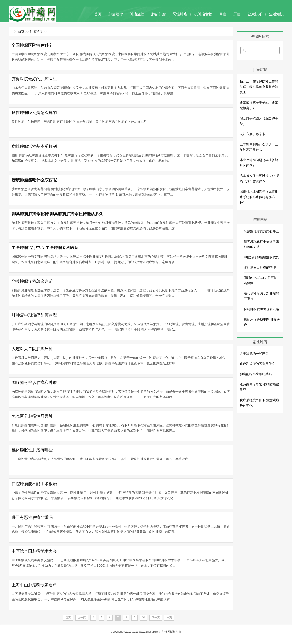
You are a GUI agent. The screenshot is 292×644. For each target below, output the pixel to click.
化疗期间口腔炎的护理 (260, 267)
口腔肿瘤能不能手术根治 (34, 484)
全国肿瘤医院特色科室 (32, 45)
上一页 (82, 618)
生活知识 (276, 14)
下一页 (156, 618)
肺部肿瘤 (159, 14)
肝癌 (237, 14)
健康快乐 (255, 14)
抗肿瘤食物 (203, 14)
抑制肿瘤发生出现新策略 (261, 309)
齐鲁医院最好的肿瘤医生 (34, 79)
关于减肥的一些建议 (254, 354)
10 (143, 618)
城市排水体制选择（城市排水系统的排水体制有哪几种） (259, 197)
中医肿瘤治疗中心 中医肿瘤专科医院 (45, 248)
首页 (98, 14)
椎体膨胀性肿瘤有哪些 (32, 450)
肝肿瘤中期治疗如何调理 (34, 315)
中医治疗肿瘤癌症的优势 (261, 257)
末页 (169, 618)
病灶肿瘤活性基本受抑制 (34, 146)
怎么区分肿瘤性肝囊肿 (32, 416)
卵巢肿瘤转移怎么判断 (32, 281)
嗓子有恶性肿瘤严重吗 (32, 517)
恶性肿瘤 (180, 14)
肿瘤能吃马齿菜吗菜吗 (256, 374)
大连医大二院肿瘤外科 (32, 349)
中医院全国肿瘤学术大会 (34, 551)
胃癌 (223, 14)
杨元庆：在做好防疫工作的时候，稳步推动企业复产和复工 (259, 87)
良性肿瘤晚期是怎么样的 (34, 113)
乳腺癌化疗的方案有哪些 (261, 231)
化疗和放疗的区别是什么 (257, 364)
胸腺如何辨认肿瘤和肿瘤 (34, 383)
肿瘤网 (166, 632)
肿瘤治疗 (116, 14)
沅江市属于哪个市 (253, 134)
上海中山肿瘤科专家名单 (34, 585)
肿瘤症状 (137, 14)
